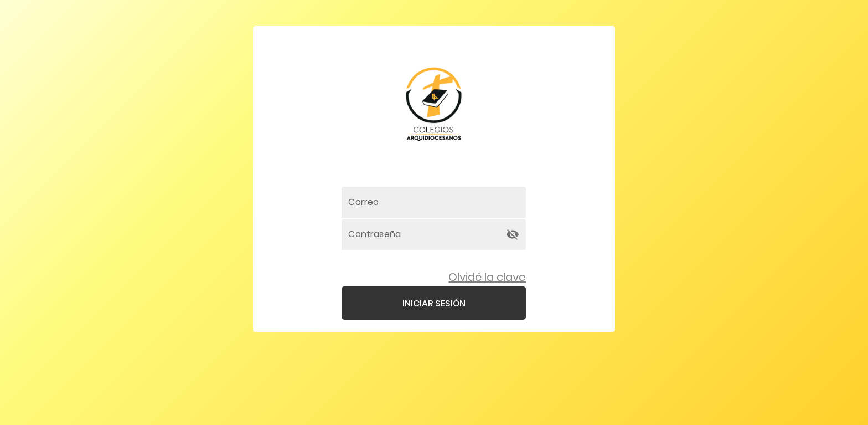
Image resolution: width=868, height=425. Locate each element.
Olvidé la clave (487, 277)
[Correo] (434, 202)
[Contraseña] (424, 234)
